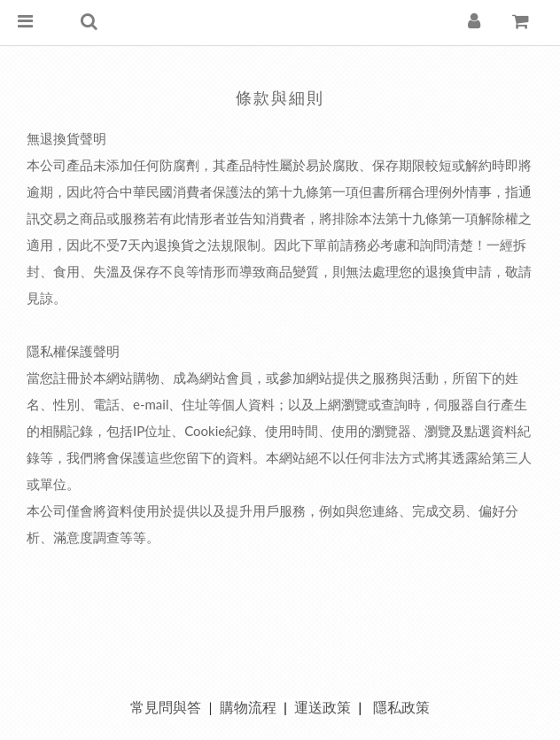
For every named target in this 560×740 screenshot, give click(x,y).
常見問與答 (166, 707)
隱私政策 (401, 707)
